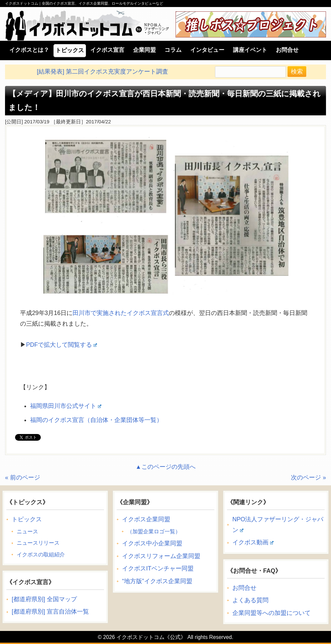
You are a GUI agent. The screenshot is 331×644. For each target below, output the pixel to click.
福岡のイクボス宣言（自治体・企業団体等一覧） (96, 420)
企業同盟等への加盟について (271, 613)
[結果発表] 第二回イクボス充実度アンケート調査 (102, 72)
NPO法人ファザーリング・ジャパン (278, 525)
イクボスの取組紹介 (41, 555)
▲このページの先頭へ (165, 467)
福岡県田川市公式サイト (66, 406)
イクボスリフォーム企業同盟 (161, 556)
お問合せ (244, 588)
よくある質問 (250, 600)
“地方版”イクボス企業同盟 (157, 581)
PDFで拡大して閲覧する (62, 345)
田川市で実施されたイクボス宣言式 (121, 313)
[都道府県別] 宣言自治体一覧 (50, 612)
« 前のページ (23, 477)
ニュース (27, 531)
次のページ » (308, 477)
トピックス (27, 519)
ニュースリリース (38, 543)
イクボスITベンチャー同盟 (158, 568)
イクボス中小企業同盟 (152, 543)
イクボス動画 (253, 542)
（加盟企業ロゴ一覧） (154, 531)
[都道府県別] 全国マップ (44, 599)
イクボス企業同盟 (146, 519)
